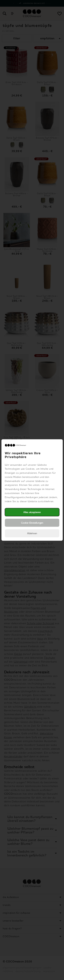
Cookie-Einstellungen (32, 523)
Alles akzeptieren (32, 512)
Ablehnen (32, 533)
